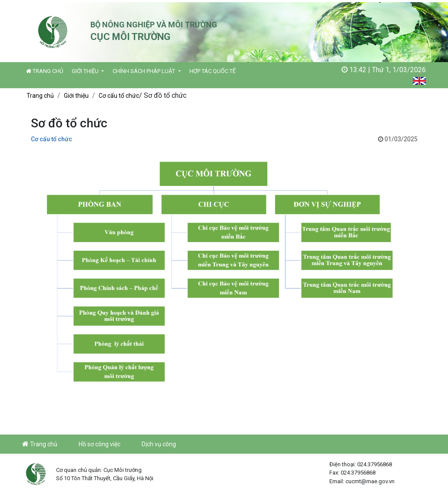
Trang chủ (45, 71)
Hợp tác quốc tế (212, 71)
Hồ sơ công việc (100, 444)
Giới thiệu (86, 71)
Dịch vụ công (159, 444)
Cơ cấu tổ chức (119, 96)
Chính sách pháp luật (144, 71)
